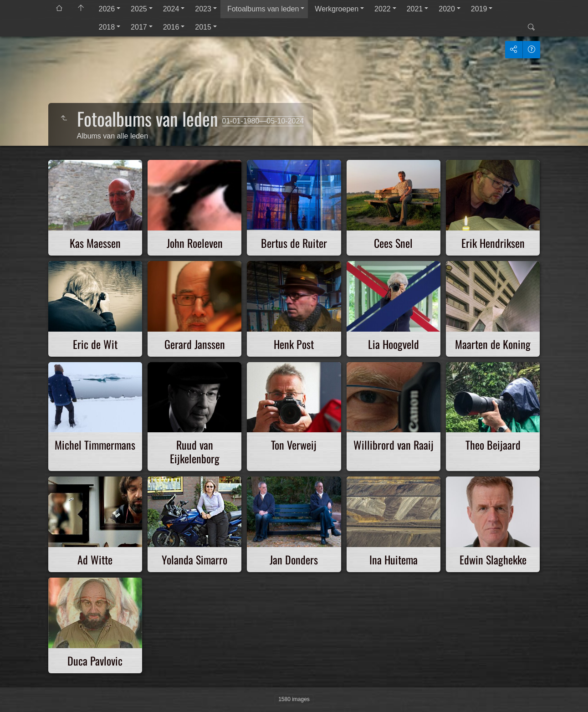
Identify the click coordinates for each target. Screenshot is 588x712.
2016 (171, 27)
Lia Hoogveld (394, 344)
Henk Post (294, 344)
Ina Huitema (394, 559)
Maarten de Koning (493, 344)
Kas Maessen (95, 243)
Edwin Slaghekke (493, 559)
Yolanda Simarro (194, 559)
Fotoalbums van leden (263, 9)
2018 (107, 27)
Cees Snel (393, 243)
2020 (447, 9)
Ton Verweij (294, 445)
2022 (383, 9)
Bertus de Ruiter (294, 243)
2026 (107, 9)
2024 (171, 9)
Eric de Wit (95, 344)
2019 (479, 9)
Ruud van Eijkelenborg (195, 451)
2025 (139, 9)
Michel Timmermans (95, 445)
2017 (139, 27)
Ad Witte (95, 559)
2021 (415, 9)
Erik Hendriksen (493, 243)
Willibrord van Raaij (394, 445)
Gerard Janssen (195, 344)
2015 (203, 27)
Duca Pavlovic (95, 661)
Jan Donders (294, 559)
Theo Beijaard (493, 445)
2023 (203, 9)
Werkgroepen (337, 9)
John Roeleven (195, 243)
